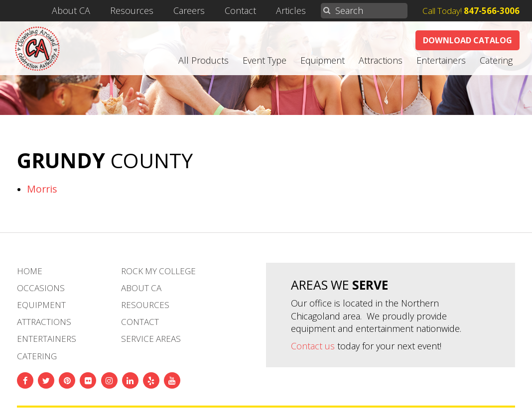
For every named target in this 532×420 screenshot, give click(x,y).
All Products (203, 60)
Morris (42, 189)
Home (30, 271)
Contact (253, 11)
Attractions (381, 60)
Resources (152, 11)
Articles (300, 11)
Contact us (313, 346)
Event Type (265, 60)
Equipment (323, 60)
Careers (205, 11)
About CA (96, 11)
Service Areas (151, 339)
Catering (496, 60)
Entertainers (441, 60)
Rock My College (158, 271)
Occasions (41, 288)
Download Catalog (467, 40)
